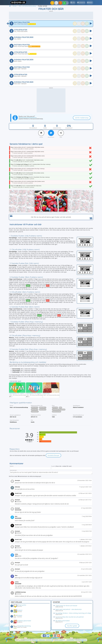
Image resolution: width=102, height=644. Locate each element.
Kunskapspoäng (57, 128)
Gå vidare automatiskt (62, 621)
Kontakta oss (50, 640)
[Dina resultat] (65, 3)
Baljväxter (47, 394)
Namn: (12, 466)
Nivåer (45, 128)
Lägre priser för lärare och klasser (66, 606)
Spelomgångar (33, 128)
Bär (60, 408)
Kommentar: (13, 470)
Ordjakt (20, 615)
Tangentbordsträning (24, 626)
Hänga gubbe (22, 605)
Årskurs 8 (35, 410)
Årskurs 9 (43, 410)
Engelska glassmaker (24, 621)
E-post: (53, 466)
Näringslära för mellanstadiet (19, 394)
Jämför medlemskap (82, 118)
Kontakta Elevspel (53, 456)
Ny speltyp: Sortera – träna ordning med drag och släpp (73, 613)
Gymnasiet (35, 412)
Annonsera (35, 640)
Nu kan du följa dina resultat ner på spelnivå (69, 617)
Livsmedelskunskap (59, 410)
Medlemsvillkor (71, 640)
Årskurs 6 (35, 408)
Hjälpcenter (42, 640)
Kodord (20, 610)
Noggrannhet (69, 128)
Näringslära (57, 412)
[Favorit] (41, 133)
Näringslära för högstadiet (35, 394)
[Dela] (61, 133)
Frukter (55, 408)
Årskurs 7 (43, 408)
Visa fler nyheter (72, 626)
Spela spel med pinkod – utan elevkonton (69, 609)
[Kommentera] (51, 133)
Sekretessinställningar (81, 640)
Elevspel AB (28, 640)
